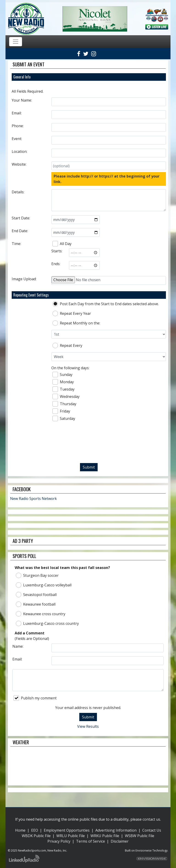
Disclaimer (120, 841)
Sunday (62, 375)
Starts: (57, 251)
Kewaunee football (36, 604)
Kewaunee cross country (41, 614)
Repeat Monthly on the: (76, 323)
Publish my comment (35, 698)
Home (20, 830)
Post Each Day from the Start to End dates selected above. (106, 304)
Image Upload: (24, 279)
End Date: (20, 231)
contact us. (152, 819)
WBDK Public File (36, 836)
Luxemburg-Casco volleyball (44, 585)
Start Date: (21, 218)
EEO (35, 830)
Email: (17, 113)
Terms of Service (91, 841)
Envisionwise (144, 850)
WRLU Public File (71, 836)
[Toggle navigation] (16, 42)
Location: (19, 151)
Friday (61, 411)
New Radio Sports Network (33, 499)
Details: (18, 192)
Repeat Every (67, 345)
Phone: (18, 126)
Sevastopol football (36, 595)
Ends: (56, 264)
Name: (18, 646)
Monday (63, 382)
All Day (62, 244)
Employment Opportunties (67, 830)
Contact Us (152, 830)
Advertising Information (116, 830)
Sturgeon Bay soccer (37, 575)
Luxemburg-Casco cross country (47, 623)
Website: (19, 164)
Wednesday (66, 396)
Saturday (64, 418)
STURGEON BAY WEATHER (88, 766)
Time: (16, 244)
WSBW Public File (140, 836)
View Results (88, 726)
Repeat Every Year (72, 313)
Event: (17, 139)
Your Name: (22, 100)
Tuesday (63, 389)
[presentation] (89, 444)
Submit (89, 467)
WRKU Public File (105, 836)
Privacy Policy (59, 841)
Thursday (64, 404)
